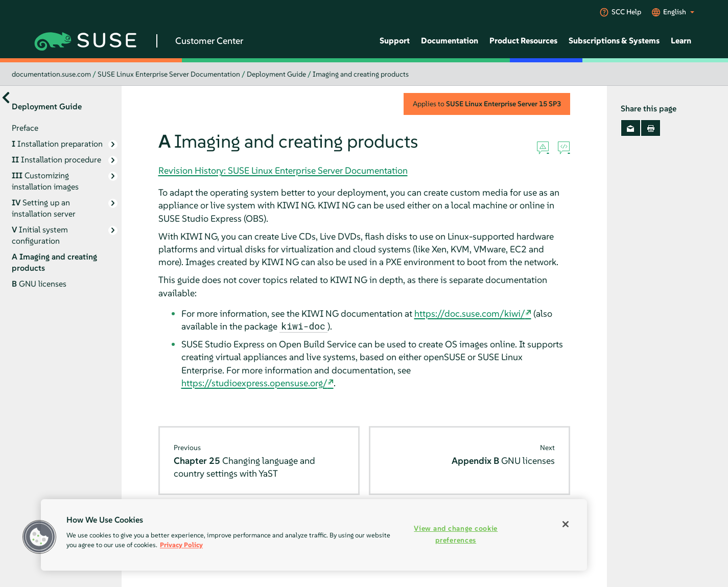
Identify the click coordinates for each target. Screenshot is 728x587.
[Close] (566, 524)
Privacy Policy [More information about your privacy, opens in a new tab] (181, 545)
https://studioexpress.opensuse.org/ (254, 383)
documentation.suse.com (51, 74)
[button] (39, 537)
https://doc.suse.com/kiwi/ (470, 313)
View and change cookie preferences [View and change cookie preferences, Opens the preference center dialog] (456, 534)
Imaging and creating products (361, 74)
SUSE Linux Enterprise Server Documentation (169, 74)
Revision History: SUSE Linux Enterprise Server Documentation (283, 170)
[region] (314, 535)
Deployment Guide (276, 74)
